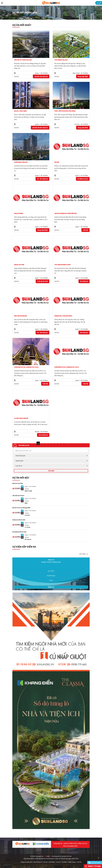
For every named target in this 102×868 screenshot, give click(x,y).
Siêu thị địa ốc (38, 862)
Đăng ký (51, 587)
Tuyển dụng (72, 862)
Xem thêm (84, 554)
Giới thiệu (52, 862)
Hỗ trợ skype (96, 863)
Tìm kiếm (51, 471)
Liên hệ (79, 862)
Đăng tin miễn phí (26, 862)
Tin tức (58, 862)
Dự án (45, 862)
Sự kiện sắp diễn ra (24, 547)
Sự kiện (64, 862)
